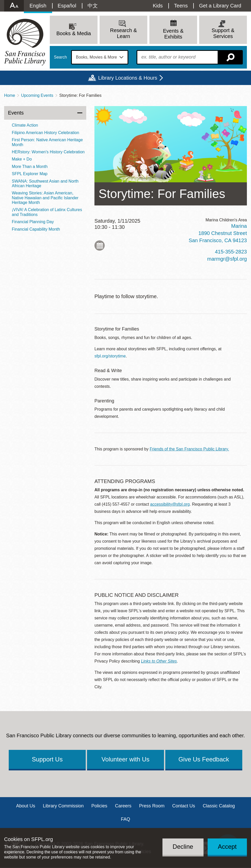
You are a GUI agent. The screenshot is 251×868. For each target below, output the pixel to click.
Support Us (47, 759)
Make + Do (22, 159)
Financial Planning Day (33, 222)
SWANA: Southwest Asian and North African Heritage (45, 183)
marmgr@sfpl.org (227, 259)
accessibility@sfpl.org (170, 504)
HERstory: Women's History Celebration (48, 152)
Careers (123, 806)
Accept (227, 847)
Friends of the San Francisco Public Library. (189, 449)
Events (16, 113)
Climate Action (25, 125)
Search (60, 57)
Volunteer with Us (126, 759)
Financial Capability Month (36, 229)
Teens (181, 6)
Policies (99, 806)
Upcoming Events (37, 95)
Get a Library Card (220, 6)
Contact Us (184, 806)
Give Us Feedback (204, 759)
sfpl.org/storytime (110, 356)
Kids (158, 6)
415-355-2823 (231, 252)
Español (67, 6)
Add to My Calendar (100, 246)
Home (10, 95)
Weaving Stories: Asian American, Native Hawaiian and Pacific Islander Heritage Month (45, 198)
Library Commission (63, 806)
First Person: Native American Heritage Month (47, 142)
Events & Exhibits (173, 34)
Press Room (152, 806)
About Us (26, 806)
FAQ (125, 819)
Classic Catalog (219, 806)
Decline (183, 847)
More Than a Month (30, 167)
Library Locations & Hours (128, 78)
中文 (93, 6)
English (38, 6)
